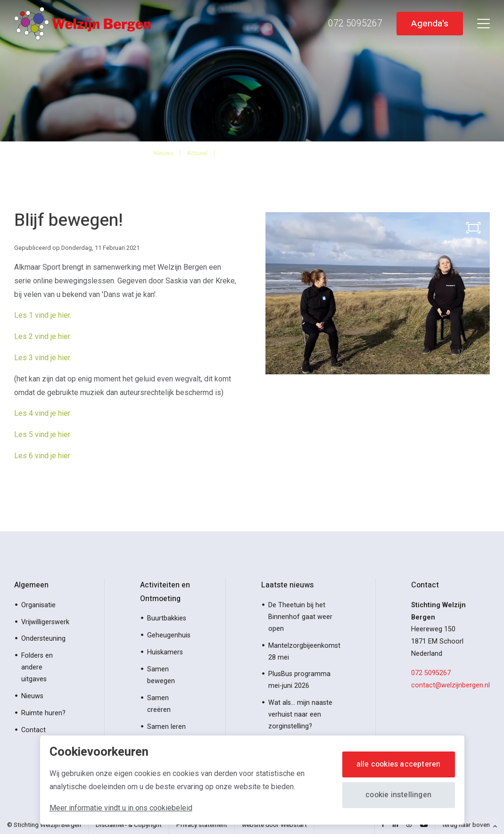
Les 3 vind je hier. (44, 358)
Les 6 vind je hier (42, 456)
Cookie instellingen (398, 795)
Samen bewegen (161, 675)
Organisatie (38, 605)
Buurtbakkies (167, 618)
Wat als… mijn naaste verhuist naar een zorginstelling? (300, 714)
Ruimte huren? (43, 713)
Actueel (197, 153)
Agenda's (430, 23)
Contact (33, 730)
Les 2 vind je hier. (43, 336)
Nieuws (163, 153)
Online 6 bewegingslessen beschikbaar (286, 153)
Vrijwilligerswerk (45, 622)
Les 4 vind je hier (42, 413)
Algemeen (31, 585)
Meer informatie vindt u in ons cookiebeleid (121, 808)
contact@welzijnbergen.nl (450, 685)
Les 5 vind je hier (42, 434)
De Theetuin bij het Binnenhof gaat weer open (300, 617)
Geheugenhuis (169, 635)
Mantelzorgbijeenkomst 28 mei (304, 652)
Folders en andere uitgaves (37, 667)
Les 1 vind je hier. (43, 315)
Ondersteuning (43, 639)
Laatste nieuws (287, 585)
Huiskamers (165, 652)
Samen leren (166, 727)
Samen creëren (159, 704)
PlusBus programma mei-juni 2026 (299, 680)
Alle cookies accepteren (399, 764)
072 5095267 (431, 673)
